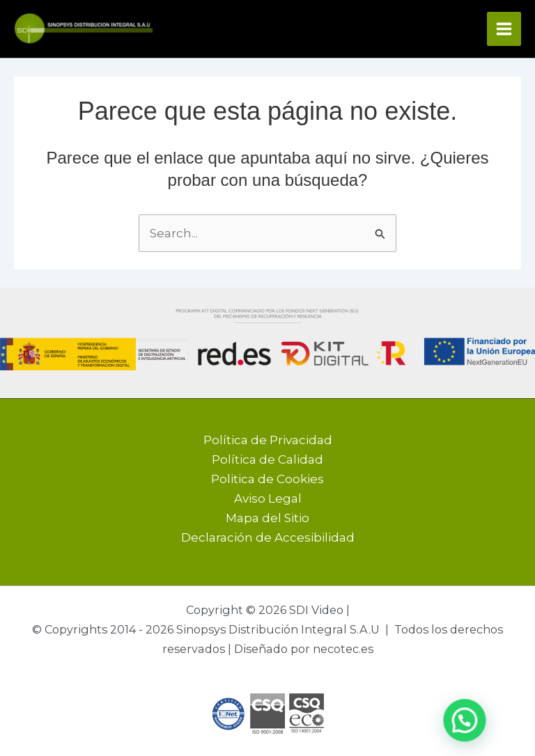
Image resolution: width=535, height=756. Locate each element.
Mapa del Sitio (267, 518)
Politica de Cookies (267, 479)
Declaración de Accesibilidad (268, 537)
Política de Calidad (267, 459)
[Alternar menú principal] (504, 29)
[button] (464, 720)
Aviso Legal (268, 498)
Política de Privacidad (268, 440)
